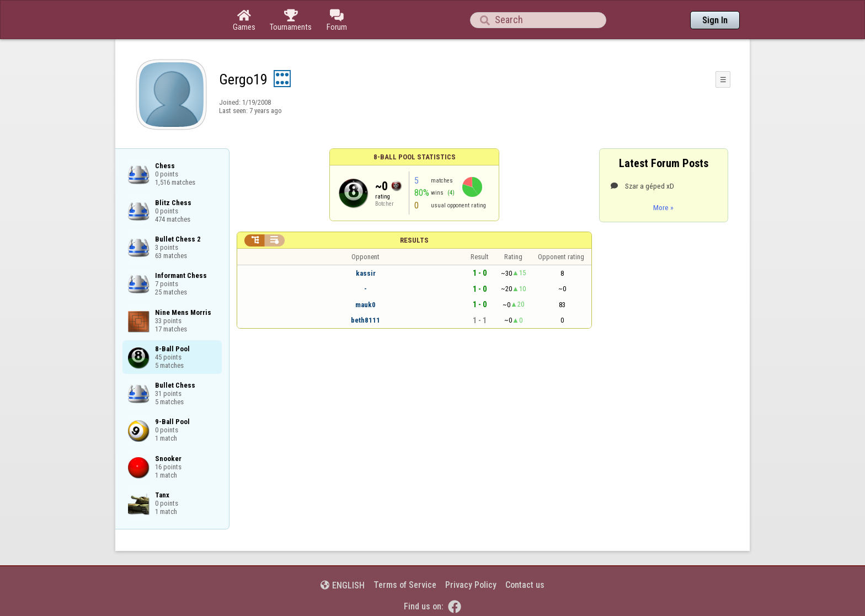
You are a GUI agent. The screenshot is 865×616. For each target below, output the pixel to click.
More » (663, 207)
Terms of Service (405, 585)
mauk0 (365, 305)
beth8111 (365, 320)
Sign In (715, 20)
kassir (366, 273)
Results (414, 240)
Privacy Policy (471, 585)
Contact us (525, 585)
